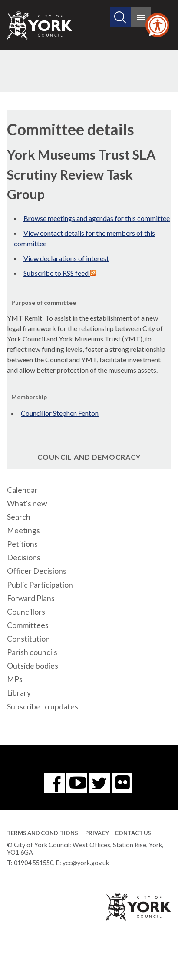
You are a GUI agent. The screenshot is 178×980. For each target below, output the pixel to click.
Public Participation (40, 585)
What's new (27, 503)
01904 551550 (34, 863)
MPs (15, 679)
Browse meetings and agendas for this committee (97, 218)
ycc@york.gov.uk (86, 863)
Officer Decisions (37, 571)
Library (19, 693)
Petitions (22, 544)
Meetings (23, 530)
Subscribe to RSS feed (60, 273)
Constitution (28, 639)
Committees (28, 625)
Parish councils (32, 652)
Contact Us (133, 833)
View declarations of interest (66, 258)
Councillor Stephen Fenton (60, 413)
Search (19, 517)
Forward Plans (31, 598)
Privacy (97, 833)
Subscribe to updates (43, 707)
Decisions (24, 557)
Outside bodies (33, 666)
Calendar (22, 490)
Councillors (26, 612)
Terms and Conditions (43, 833)
